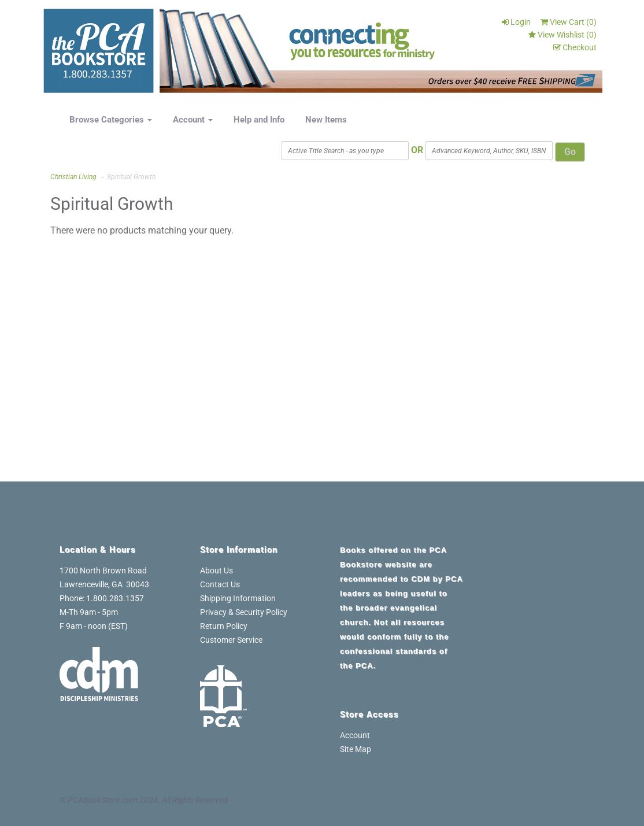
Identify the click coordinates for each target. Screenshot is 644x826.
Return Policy (224, 626)
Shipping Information (238, 598)
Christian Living (73, 177)
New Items (326, 120)
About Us (216, 571)
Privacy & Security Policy (244, 612)
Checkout (575, 47)
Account (193, 120)
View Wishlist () (562, 35)
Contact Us (220, 584)
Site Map (356, 749)
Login (516, 22)
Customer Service (231, 640)
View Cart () (569, 22)
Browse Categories (111, 120)
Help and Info (259, 120)
